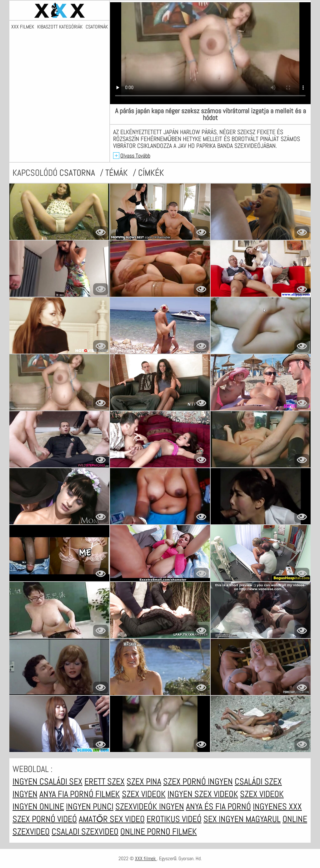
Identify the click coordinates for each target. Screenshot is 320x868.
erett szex (105, 782)
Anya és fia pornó (218, 807)
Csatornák (97, 27)
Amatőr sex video (112, 819)
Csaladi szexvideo (85, 832)
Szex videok (144, 794)
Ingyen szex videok (203, 794)
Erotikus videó (174, 819)
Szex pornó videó (45, 819)
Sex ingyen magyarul (242, 819)
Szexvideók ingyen (150, 807)
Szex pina (144, 782)
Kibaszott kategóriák (60, 27)
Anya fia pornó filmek (80, 794)
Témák (117, 173)
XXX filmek (23, 27)
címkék (151, 173)
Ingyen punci (90, 807)
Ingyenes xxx (277, 807)
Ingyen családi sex (47, 782)
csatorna (78, 173)
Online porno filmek (159, 832)
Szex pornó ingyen (198, 782)
